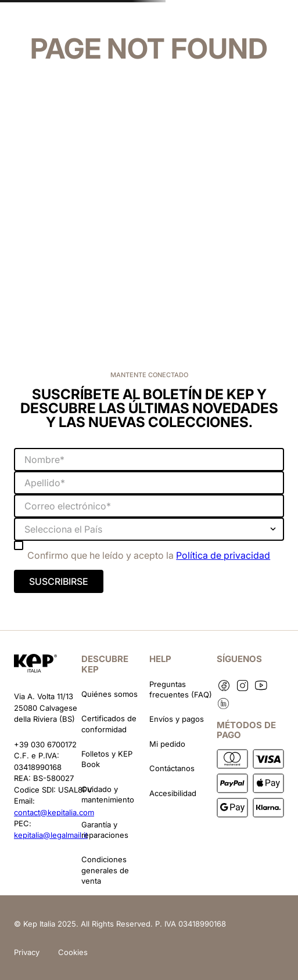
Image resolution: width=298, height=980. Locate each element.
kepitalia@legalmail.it (51, 835)
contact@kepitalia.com (54, 812)
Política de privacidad (223, 555)
